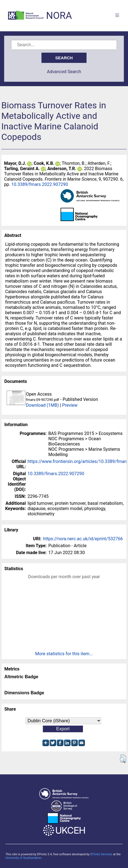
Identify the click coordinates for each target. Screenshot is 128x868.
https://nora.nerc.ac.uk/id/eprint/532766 (83, 539)
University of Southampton (23, 858)
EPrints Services (101, 854)
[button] (123, 759)
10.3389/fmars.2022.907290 (40, 184)
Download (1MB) (42, 405)
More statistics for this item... (64, 654)
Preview (70, 405)
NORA (59, 16)
